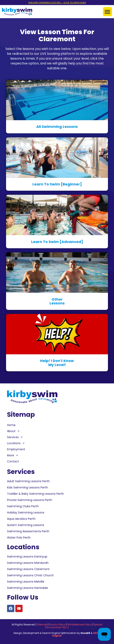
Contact (13, 461)
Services (15, 437)
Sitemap (42, 625)
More (13, 455)
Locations (16, 443)
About (13, 431)
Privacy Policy (57, 625)
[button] (107, 12)
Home (11, 425)
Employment (16, 449)
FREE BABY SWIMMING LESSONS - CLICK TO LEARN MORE (57, 3)
